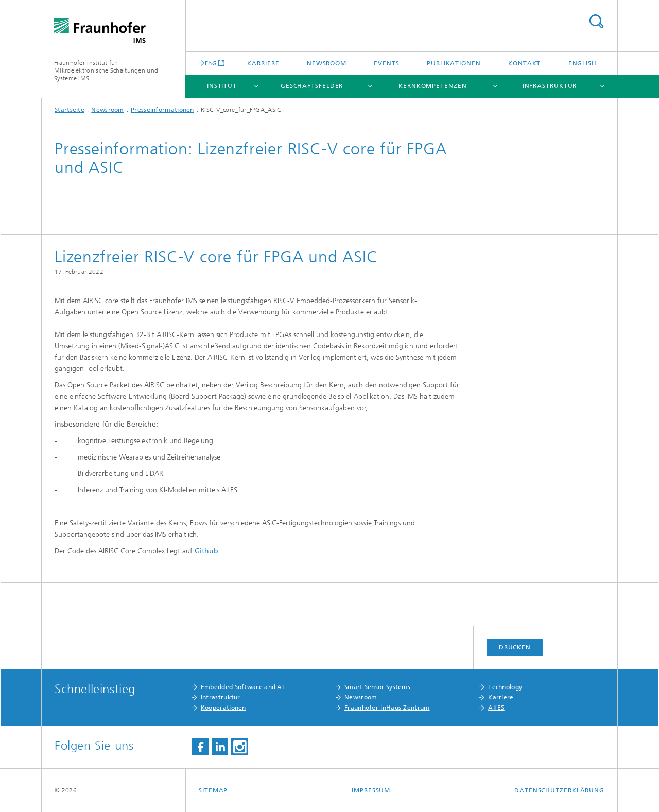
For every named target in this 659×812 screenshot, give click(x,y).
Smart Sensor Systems (377, 687)
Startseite (70, 110)
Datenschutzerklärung (559, 790)
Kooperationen (223, 708)
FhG (211, 63)
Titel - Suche (596, 21)
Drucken (515, 647)
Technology (505, 687)
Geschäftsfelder (312, 86)
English (583, 63)
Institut (222, 86)
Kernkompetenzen (433, 86)
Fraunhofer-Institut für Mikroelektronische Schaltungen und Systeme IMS (106, 70)
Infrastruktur (550, 86)
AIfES (496, 708)
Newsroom (327, 63)
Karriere (263, 63)
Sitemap (213, 790)
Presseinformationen (162, 110)
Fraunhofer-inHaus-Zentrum (387, 708)
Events (386, 63)
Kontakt (524, 63)
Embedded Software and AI (242, 687)
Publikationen (454, 63)
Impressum (371, 790)
